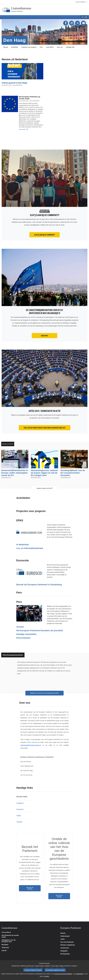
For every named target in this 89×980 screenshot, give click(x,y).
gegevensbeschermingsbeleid (63, 976)
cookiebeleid (79, 976)
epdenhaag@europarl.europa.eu (31, 745)
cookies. (47, 979)
